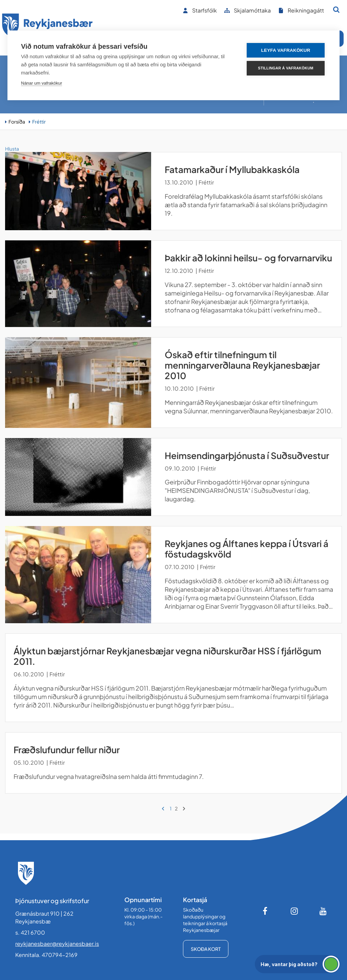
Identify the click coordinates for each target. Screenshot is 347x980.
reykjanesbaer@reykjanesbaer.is (57, 944)
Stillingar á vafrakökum (285, 68)
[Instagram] (294, 911)
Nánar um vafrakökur (42, 83)
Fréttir (39, 122)
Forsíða (17, 122)
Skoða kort (206, 949)
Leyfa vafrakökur (286, 50)
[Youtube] (323, 911)
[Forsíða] (47, 27)
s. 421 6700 (30, 932)
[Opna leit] (336, 9)
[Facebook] (266, 911)
